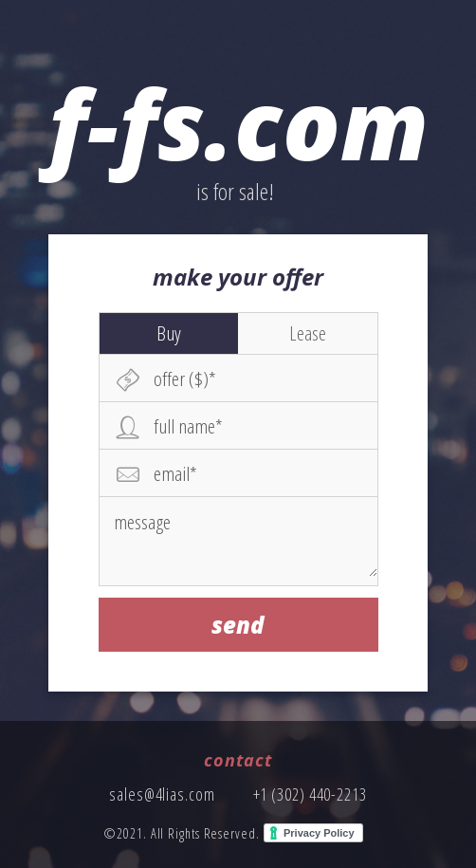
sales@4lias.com (162, 794)
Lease (308, 333)
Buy (169, 333)
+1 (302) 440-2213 (310, 794)
